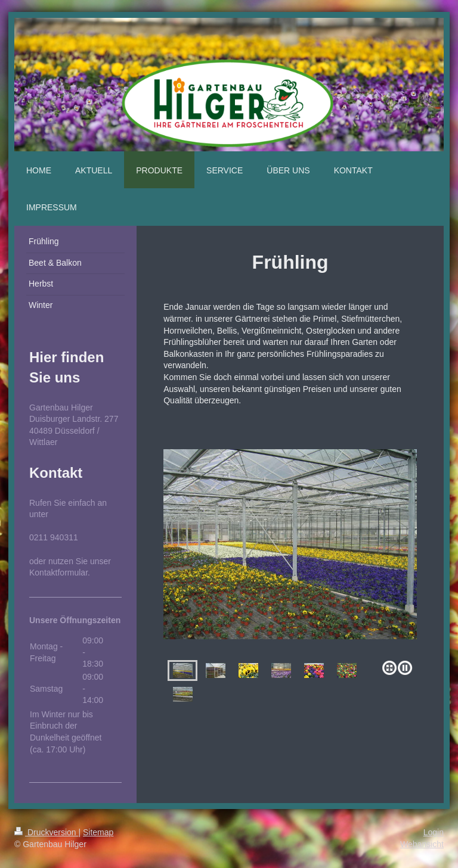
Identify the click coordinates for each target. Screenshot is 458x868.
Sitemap (98, 832)
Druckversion (46, 832)
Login (434, 832)
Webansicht (422, 844)
